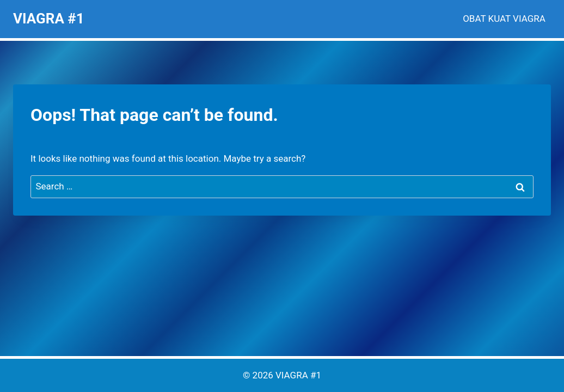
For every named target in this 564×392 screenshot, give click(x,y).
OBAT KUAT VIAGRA (504, 19)
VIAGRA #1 (298, 375)
